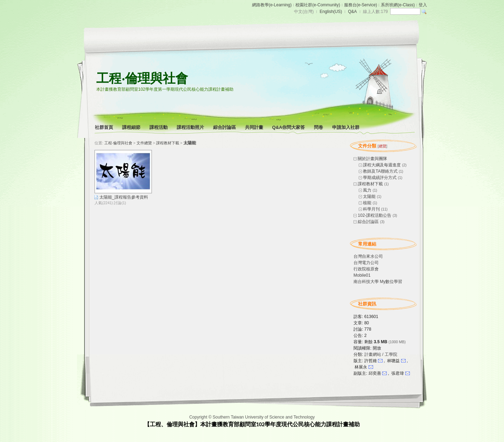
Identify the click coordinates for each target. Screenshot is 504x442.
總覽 (383, 146)
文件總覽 (144, 143)
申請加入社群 (346, 127)
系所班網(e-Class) (398, 5)
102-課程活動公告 (374, 215)
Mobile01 (362, 275)
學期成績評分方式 (380, 178)
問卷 (319, 127)
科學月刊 (371, 209)
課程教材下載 (370, 184)
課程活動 (159, 127)
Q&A (352, 12)
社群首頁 (104, 127)
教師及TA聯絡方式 (380, 171)
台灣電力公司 (366, 263)
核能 (367, 203)
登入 (423, 5)
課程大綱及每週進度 (382, 165)
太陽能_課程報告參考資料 (124, 197)
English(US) (331, 12)
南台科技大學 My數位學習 (378, 282)
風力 (367, 190)
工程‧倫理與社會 (142, 78)
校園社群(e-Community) (318, 5)
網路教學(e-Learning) (272, 5)
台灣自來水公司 (368, 256)
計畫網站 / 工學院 (381, 354)
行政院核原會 (366, 269)
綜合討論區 (225, 127)
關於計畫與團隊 (372, 159)
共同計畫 (255, 127)
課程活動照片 (191, 127)
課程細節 (132, 127)
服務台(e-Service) (361, 5)
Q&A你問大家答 (289, 127)
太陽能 (369, 196)
